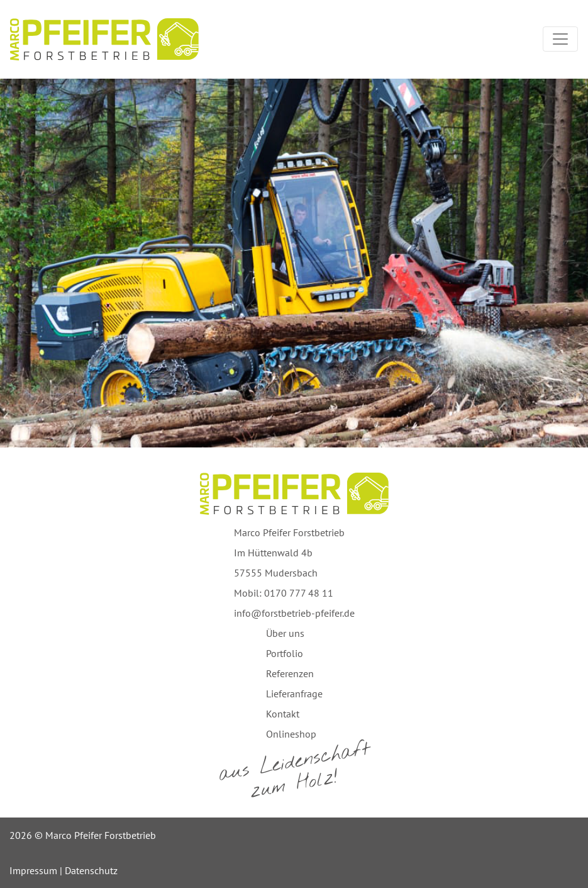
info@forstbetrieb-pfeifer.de (294, 613)
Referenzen (290, 673)
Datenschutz (91, 870)
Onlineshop (291, 734)
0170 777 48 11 (299, 593)
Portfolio (285, 653)
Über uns (285, 633)
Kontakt (283, 714)
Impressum (33, 870)
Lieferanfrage (294, 694)
